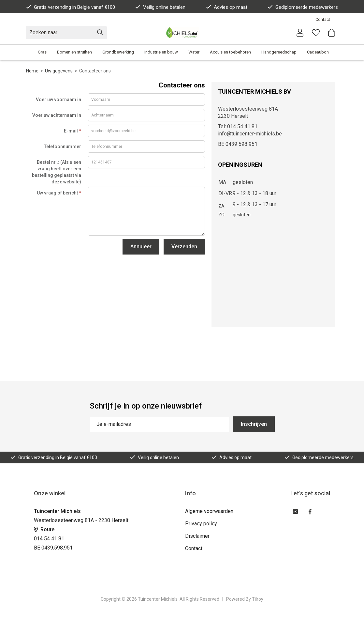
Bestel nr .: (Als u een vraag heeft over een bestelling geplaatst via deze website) (57, 172)
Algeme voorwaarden (209, 511)
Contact (323, 19)
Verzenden (184, 247)
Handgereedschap (279, 52)
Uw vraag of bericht (59, 193)
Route (44, 529)
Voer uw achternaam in (57, 115)
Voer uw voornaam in (58, 100)
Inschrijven (254, 424)
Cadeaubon (318, 52)
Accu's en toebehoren (230, 52)
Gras (42, 52)
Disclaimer (197, 536)
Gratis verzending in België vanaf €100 (71, 7)
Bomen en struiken (74, 52)
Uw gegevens (59, 71)
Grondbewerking (118, 52)
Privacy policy (201, 524)
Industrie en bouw (161, 52)
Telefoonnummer (63, 147)
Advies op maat (227, 7)
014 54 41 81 (49, 539)
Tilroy (258, 599)
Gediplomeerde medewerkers (303, 7)
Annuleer (141, 247)
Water (194, 52)
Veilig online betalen (160, 7)
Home (32, 71)
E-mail (73, 131)
